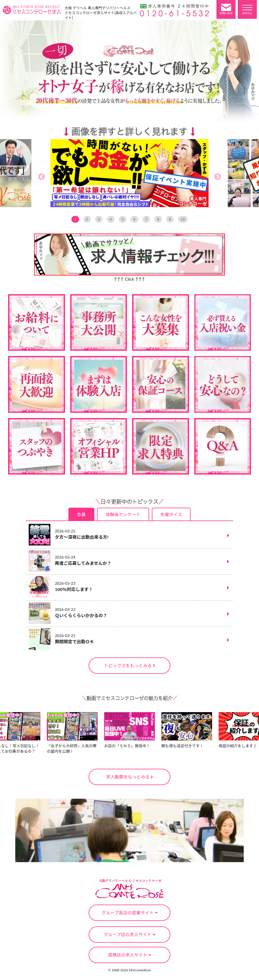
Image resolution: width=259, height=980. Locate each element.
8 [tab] (158, 219)
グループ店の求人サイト (129, 934)
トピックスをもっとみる (129, 665)
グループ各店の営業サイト (129, 913)
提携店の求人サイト (129, 955)
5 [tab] (123, 219)
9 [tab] (170, 219)
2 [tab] (87, 219)
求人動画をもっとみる (129, 777)
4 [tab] (111, 219)
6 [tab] (134, 219)
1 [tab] (75, 219)
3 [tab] (99, 219)
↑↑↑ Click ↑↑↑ (129, 279)
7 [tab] (146, 219)
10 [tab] (183, 219)
